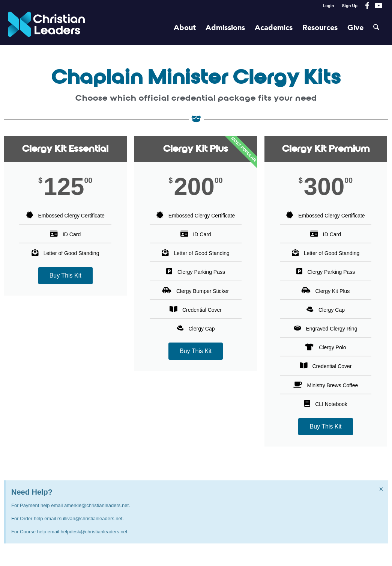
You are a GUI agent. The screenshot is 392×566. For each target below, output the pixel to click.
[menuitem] (329, 6)
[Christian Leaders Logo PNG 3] (46, 28)
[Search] (376, 28)
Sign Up (350, 6)
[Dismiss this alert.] (381, 489)
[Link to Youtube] (378, 6)
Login (329, 6)
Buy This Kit (65, 275)
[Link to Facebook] (367, 6)
